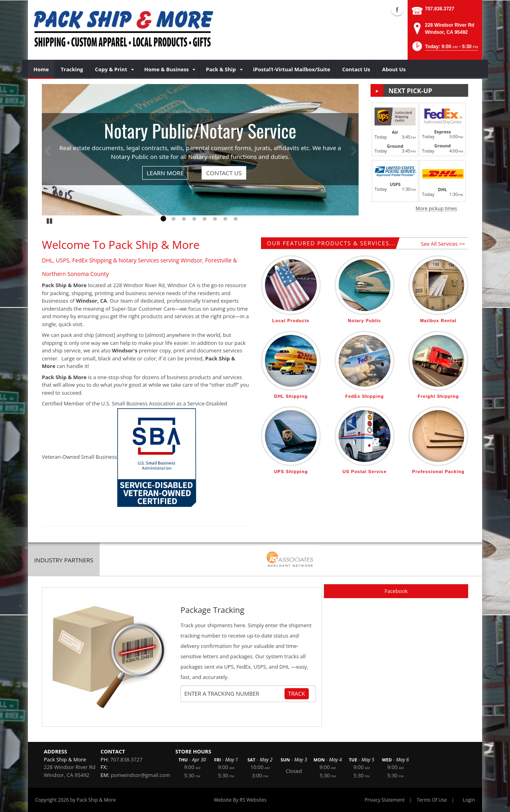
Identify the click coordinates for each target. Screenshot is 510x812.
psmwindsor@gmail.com (140, 775)
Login (469, 800)
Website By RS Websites (240, 800)
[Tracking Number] (234, 694)
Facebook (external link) (397, 10)
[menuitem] (41, 69)
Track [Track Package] (297, 694)
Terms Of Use (432, 800)
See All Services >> (443, 244)
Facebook (396, 591)
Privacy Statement (385, 800)
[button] (444, 49)
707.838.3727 (440, 9)
